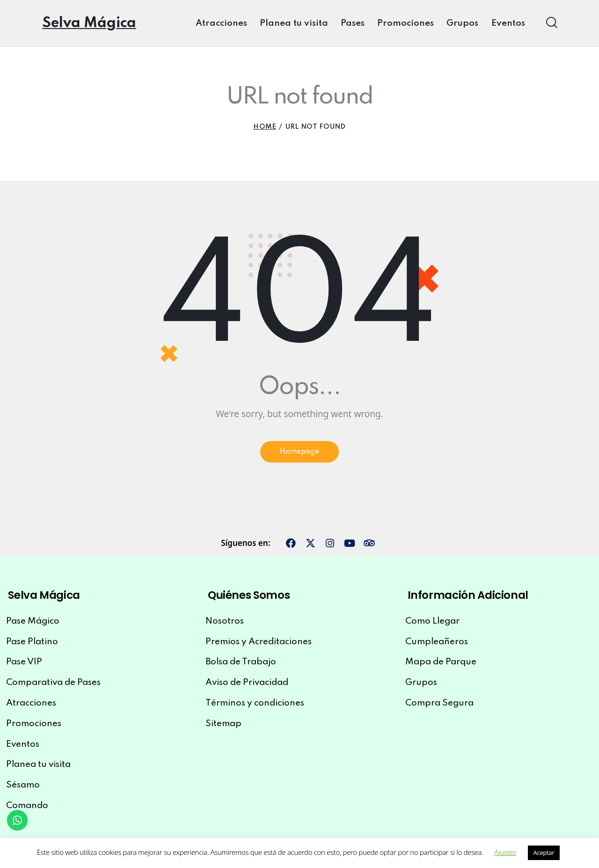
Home (265, 127)
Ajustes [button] (505, 852)
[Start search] (551, 22)
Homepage (300, 454)
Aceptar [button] (544, 853)
